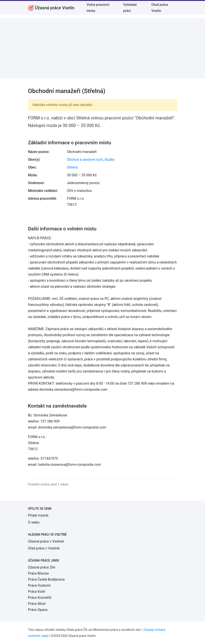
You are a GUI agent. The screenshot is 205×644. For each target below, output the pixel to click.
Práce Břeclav (39, 573)
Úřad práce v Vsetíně (44, 548)
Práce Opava (38, 610)
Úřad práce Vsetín (160, 8)
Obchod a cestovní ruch (85, 160)
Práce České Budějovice (46, 579)
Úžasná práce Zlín (42, 567)
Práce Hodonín (39, 585)
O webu (34, 522)
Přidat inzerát (38, 515)
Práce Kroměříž (40, 598)
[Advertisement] (102, 48)
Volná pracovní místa (98, 8)
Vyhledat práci (130, 8)
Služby (110, 160)
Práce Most (37, 604)
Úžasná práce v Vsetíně (46, 541)
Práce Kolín (37, 592)
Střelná (72, 167)
